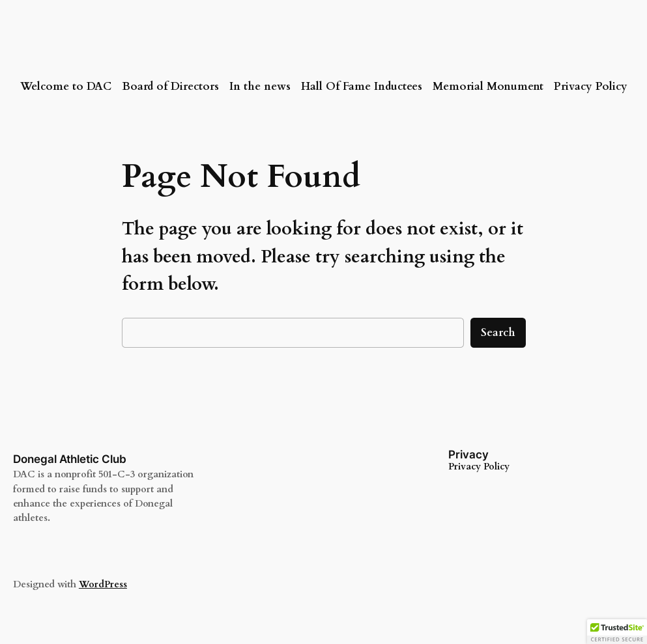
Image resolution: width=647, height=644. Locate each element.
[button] (617, 632)
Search (498, 332)
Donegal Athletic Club (70, 459)
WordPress (103, 584)
